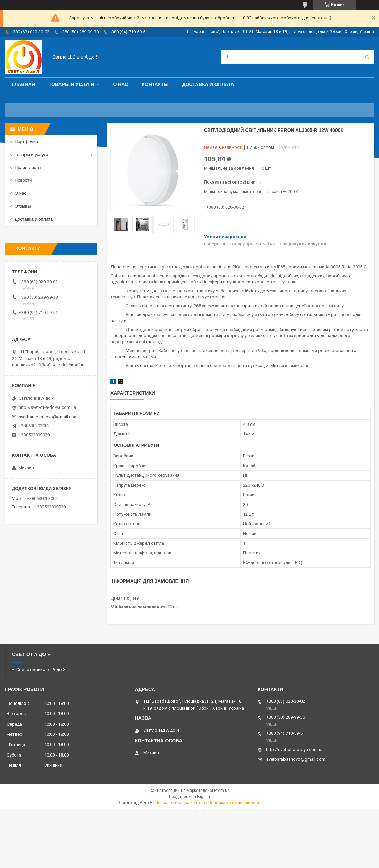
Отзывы (23, 206)
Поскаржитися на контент (180, 803)
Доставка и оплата (208, 84)
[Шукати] (367, 57)
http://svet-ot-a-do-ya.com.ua (47, 407)
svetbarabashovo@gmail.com (48, 417)
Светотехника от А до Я (41, 669)
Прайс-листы (28, 167)
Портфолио (26, 142)
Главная (23, 84)
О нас (120, 84)
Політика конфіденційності (234, 803)
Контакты (155, 84)
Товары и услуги (72, 84)
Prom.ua (222, 791)
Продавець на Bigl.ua (189, 797)
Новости (23, 180)
